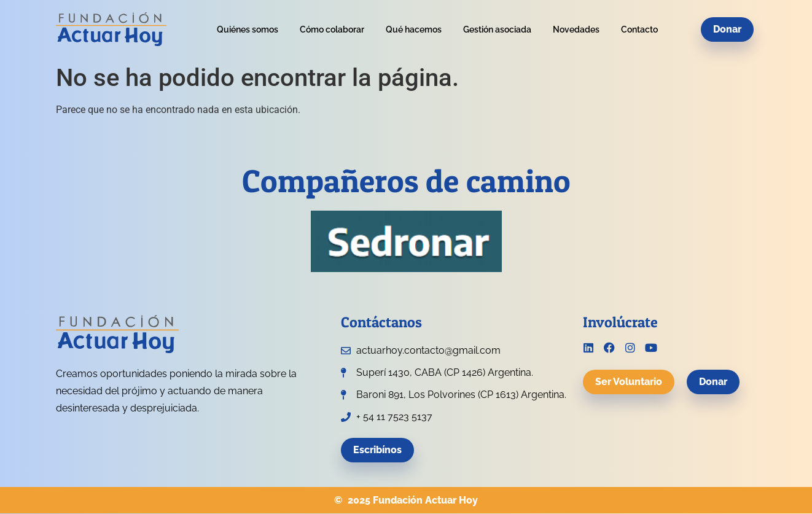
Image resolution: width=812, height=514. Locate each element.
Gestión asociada (497, 29)
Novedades (576, 29)
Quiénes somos (248, 29)
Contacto (639, 29)
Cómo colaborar (332, 29)
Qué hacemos (414, 29)
